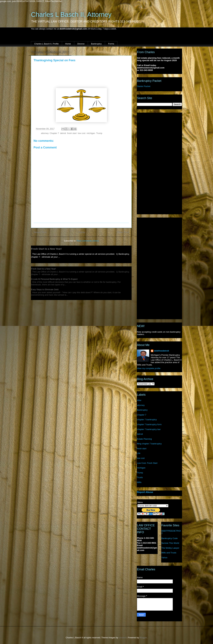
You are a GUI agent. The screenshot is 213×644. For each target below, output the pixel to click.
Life (139, 453)
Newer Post (40, 232)
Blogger (143, 638)
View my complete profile (149, 368)
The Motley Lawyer (170, 548)
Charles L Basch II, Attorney (71, 15)
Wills (139, 482)
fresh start (72, 133)
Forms (111, 44)
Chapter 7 (54, 133)
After (139, 400)
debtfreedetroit (162, 351)
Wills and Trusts (169, 553)
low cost (82, 133)
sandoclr (123, 638)
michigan (91, 133)
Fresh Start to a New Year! (46, 249)
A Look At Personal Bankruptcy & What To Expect (54, 279)
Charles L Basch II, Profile (47, 44)
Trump (99, 133)
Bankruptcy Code (170, 538)
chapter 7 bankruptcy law (149, 429)
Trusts (140, 477)
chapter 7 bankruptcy (147, 420)
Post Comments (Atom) (88, 241)
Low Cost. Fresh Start (147, 463)
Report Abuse (145, 492)
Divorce (81, 44)
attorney (45, 133)
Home (68, 44)
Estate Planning (144, 439)
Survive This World (170, 543)
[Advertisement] (159, 163)
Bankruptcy (96, 44)
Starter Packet (144, 86)
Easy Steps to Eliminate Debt (45, 289)
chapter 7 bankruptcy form (149, 424)
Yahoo (164, 558)
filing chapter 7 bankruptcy (149, 444)
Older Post (123, 232)
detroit (63, 133)
